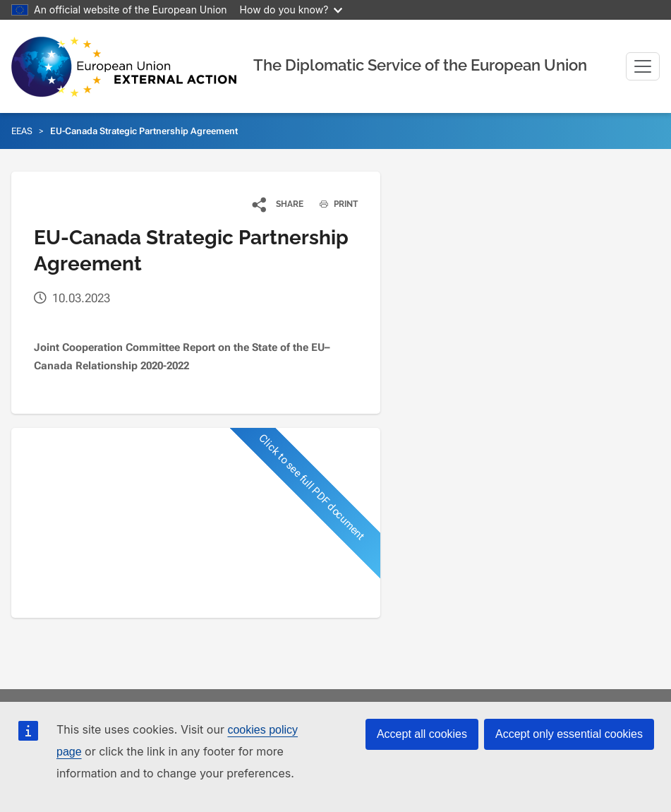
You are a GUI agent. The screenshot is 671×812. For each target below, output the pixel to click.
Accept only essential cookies (569, 734)
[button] (278, 204)
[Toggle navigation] (643, 66)
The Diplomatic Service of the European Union (420, 65)
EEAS (22, 131)
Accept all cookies (422, 734)
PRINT (333, 204)
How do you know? (291, 10)
